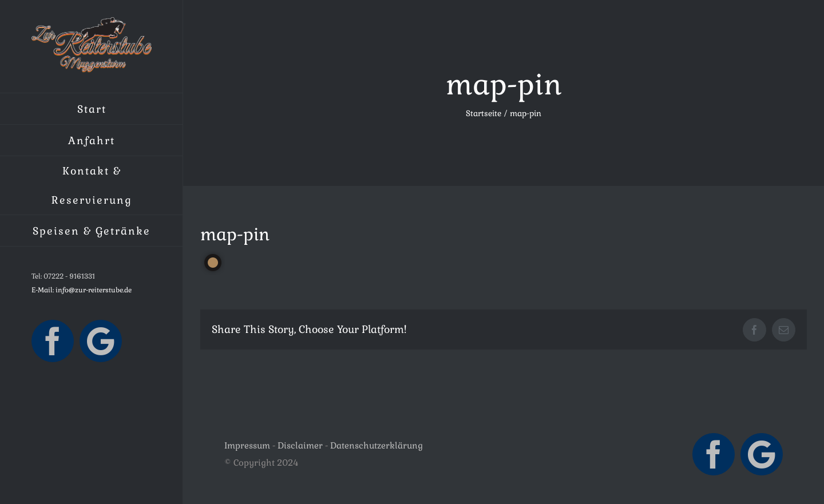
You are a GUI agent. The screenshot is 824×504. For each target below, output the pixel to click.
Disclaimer (300, 445)
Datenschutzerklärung (377, 445)
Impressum (247, 445)
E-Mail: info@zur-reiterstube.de (82, 290)
